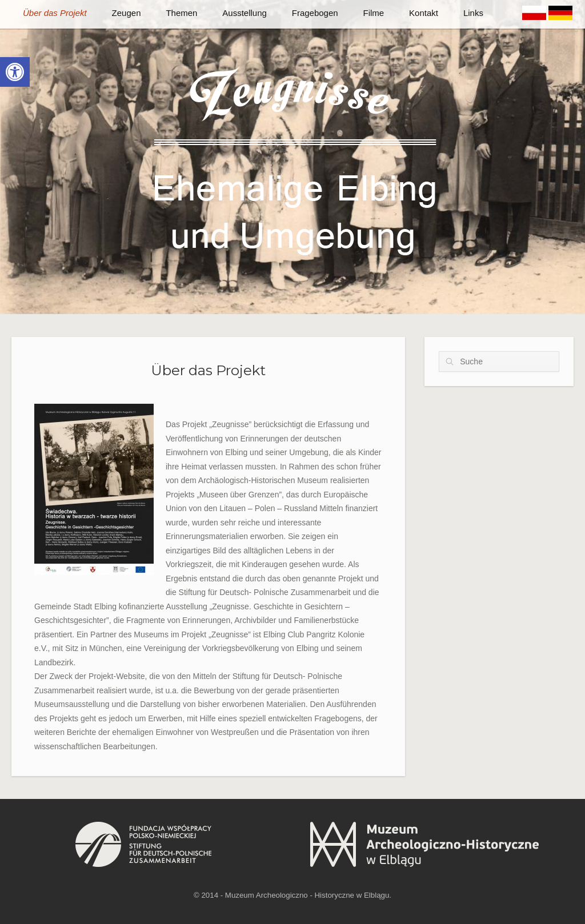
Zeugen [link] (127, 13)
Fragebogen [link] (315, 13)
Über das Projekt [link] (55, 13)
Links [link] (473, 13)
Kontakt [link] (424, 13)
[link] (15, 72)
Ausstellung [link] (245, 13)
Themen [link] (181, 13)
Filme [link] (374, 13)
